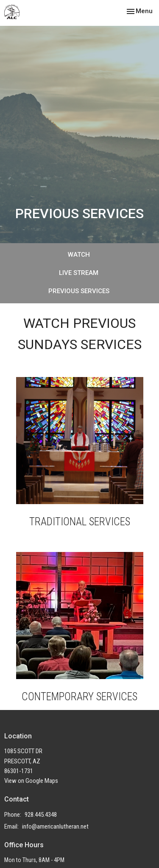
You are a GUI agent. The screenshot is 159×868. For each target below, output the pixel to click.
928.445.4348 (41, 815)
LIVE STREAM (79, 273)
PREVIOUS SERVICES (79, 291)
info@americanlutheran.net (55, 826)
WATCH (79, 255)
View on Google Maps (31, 781)
